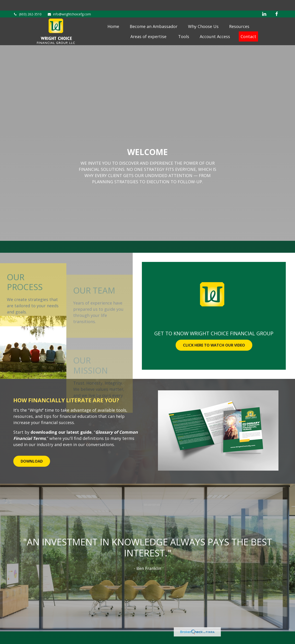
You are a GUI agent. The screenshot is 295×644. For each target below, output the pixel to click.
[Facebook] (277, 3)
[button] (113, 19)
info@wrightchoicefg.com (69, 4)
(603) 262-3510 (27, 4)
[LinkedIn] (264, 3)
